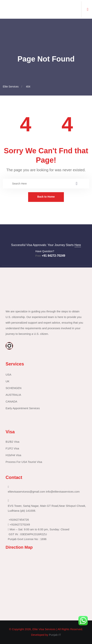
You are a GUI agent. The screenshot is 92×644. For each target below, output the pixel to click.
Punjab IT (55, 635)
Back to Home (46, 197)
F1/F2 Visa (12, 448)
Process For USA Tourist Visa (24, 462)
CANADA (11, 401)
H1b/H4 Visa (13, 455)
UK (8, 381)
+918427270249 (20, 524)
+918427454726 (19, 520)
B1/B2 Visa (12, 442)
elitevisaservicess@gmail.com (26, 492)
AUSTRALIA (13, 395)
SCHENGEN (14, 388)
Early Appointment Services (23, 408)
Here (78, 245)
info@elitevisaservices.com (63, 492)
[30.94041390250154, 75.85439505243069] (44, 583)
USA (8, 375)
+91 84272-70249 (50, 256)
